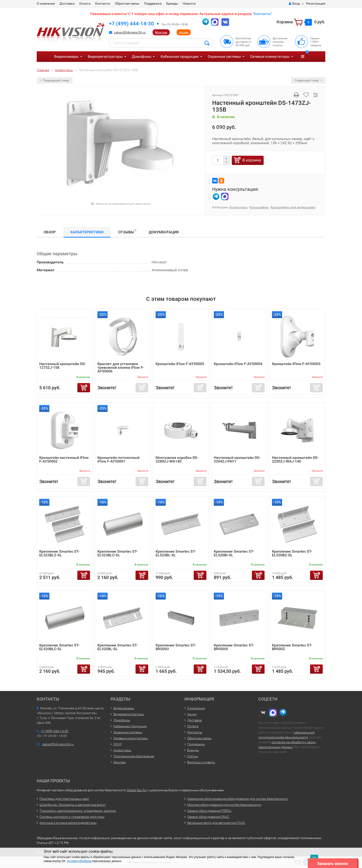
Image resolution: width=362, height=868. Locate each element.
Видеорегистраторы (105, 56)
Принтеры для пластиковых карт (64, 799)
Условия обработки (79, 861)
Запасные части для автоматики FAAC (216, 823)
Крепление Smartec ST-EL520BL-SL (118, 647)
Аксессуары (238, 207)
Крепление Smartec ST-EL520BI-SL (234, 553)
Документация (164, 232)
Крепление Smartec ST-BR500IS (234, 647)
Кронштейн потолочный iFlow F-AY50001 (118, 459)
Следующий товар (308, 80)
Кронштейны (259, 207)
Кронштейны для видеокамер (293, 207)
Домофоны (142, 56)
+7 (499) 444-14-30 (131, 24)
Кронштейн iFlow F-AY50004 (238, 364)
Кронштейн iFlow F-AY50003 (296, 364)
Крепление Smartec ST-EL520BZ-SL (292, 553)
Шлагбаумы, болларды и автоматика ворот (73, 805)
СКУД (118, 744)
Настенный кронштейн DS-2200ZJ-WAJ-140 (295, 459)
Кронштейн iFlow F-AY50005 (180, 364)
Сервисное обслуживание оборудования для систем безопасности (238, 799)
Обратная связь (127, 3)
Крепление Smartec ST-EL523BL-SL (176, 553)
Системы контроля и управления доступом (72, 817)
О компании (46, 3)
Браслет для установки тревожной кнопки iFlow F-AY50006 (121, 367)
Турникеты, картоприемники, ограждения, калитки (78, 811)
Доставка (67, 3)
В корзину (252, 160)
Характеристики (87, 232)
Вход (294, 3)
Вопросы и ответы (201, 762)
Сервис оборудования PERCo (209, 811)
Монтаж (161, 32)
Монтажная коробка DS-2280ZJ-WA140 (177, 459)
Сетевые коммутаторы (270, 56)
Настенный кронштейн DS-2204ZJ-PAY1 (237, 459)
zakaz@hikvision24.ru (130, 32)
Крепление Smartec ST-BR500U (176, 647)
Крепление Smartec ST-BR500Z (292, 647)
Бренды (172, 3)
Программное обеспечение (134, 756)
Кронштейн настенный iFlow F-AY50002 (64, 459)
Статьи (193, 756)
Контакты (103, 3)
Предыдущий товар (55, 80)
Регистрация (316, 3)
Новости (189, 3)
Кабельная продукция (179, 56)
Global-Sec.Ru (137, 790)
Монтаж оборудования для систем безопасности (224, 805)
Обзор (50, 232)
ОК (314, 858)
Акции (184, 32)
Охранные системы (224, 56)
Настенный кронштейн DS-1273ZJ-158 (63, 366)
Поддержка (153, 3)
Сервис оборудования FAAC (208, 817)
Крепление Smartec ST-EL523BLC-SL (118, 553)
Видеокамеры (66, 56)
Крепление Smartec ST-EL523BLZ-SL (59, 553)
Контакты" (263, 14)
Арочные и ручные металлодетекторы (68, 823)
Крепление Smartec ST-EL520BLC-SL (59, 647)
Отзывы (127, 231)
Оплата (85, 3)
